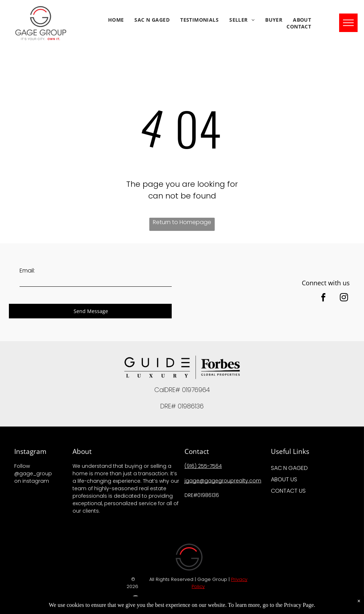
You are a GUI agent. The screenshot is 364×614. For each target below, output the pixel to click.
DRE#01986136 (202, 495)
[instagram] (344, 298)
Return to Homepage (182, 222)
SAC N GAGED (289, 468)
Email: (27, 271)
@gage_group (33, 473)
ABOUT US (284, 479)
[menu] (348, 23)
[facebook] (323, 298)
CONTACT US (288, 491)
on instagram (32, 481)
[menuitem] (116, 20)
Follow (22, 466)
